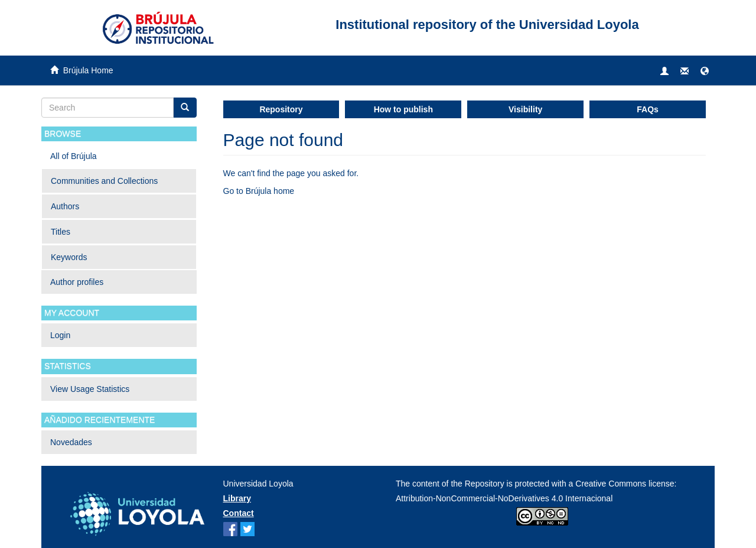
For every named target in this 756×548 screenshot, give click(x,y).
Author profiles (77, 282)
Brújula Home (88, 70)
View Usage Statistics (90, 389)
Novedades (71, 442)
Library (237, 498)
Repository (281, 109)
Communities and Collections (104, 181)
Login (60, 335)
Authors (65, 206)
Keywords (69, 257)
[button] (705, 72)
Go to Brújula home (259, 191)
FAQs (648, 109)
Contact (239, 513)
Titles (61, 232)
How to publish (403, 109)
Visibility (525, 109)
